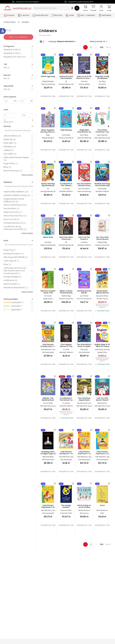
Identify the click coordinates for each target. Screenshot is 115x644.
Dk (66, 82)
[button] (72, 8)
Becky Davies (102, 404)
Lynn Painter (66, 136)
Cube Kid (84, 82)
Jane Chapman (102, 136)
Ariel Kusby (84, 350)
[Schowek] (93, 8)
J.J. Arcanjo (66, 190)
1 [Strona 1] (81, 48)
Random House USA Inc (102, 247)
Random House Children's (102, 300)
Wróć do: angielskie (18, 37)
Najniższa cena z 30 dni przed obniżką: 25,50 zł (102, 360)
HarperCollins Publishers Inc (48, 300)
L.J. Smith (66, 350)
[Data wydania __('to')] (27, 101)
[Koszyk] (109, 8)
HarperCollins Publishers (102, 354)
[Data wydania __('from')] (10, 101)
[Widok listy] (43, 41)
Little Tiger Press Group (102, 139)
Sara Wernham (46, 350)
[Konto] (101, 8)
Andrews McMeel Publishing (84, 86)
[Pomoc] (86, 8)
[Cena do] (27, 115)
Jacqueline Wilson (102, 297)
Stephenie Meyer (48, 458)
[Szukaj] (77, 8)
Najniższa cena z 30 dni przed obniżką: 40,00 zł (66, 414)
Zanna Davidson (84, 190)
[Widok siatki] (40, 41)
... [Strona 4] (92, 48)
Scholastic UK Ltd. (66, 514)
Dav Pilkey (102, 82)
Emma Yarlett (48, 404)
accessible (3, 31)
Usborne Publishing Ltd (48, 86)
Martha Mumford (84, 511)
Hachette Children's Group (66, 193)
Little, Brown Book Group (48, 461)
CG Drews (84, 243)
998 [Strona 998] (97, 48)
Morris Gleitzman (102, 511)
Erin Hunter (48, 297)
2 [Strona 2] (87, 48)
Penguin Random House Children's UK (48, 140)
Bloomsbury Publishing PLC (84, 515)
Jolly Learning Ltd (48, 353)
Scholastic (102, 85)
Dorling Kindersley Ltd (66, 85)
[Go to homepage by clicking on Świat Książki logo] (17, 8)
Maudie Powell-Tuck (84, 404)
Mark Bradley (102, 190)
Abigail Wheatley (48, 82)
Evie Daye (48, 243)
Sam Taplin (84, 136)
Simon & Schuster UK (66, 139)
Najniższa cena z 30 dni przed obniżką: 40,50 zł (102, 307)
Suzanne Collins (66, 511)
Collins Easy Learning (102, 350)
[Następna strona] (106, 48)
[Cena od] (10, 115)
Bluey (48, 136)
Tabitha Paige (102, 243)
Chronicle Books (84, 353)
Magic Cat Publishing (48, 246)
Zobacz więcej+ (27, 175)
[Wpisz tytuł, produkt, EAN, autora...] (56, 8)
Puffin (102, 514)
